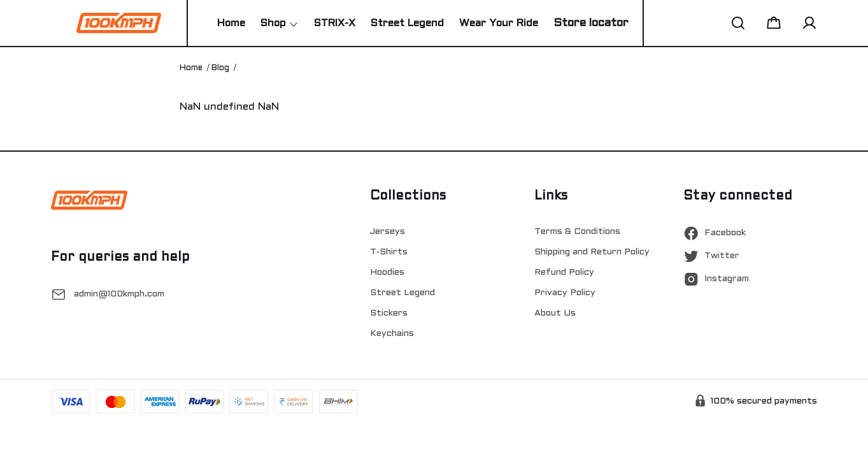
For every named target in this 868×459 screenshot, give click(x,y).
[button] (738, 23)
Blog (220, 68)
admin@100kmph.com (119, 294)
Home (191, 68)
